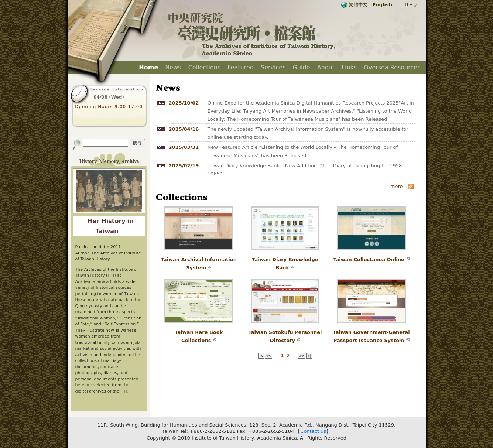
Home (148, 67)
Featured (241, 67)
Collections (204, 67)
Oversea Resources (392, 67)
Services (273, 67)
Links (349, 67)
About (326, 67)
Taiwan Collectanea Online (369, 259)
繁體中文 (358, 5)
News (173, 67)
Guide (302, 67)
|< (261, 356)
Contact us (313, 431)
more (397, 186)
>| (309, 356)
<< (268, 356)
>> (302, 356)
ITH (409, 5)
